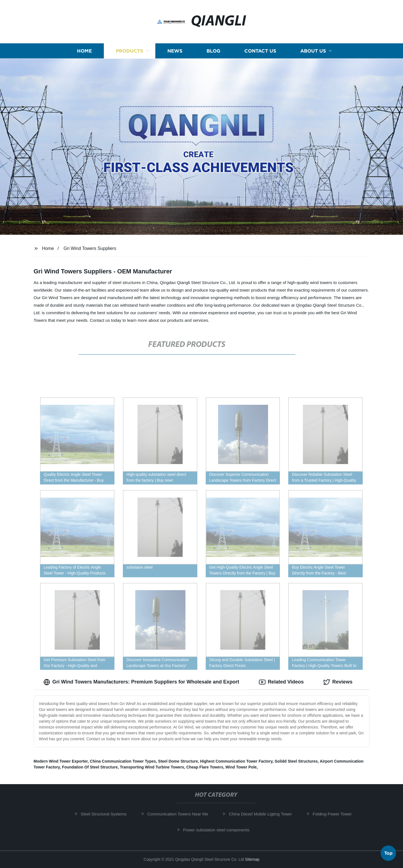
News (175, 51)
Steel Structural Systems (107, 814)
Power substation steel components (220, 830)
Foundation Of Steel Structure (90, 767)
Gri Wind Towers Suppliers (90, 248)
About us (313, 51)
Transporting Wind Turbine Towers (152, 767)
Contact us (260, 51)
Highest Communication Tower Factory (236, 761)
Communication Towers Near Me (181, 814)
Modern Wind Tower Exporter (61, 761)
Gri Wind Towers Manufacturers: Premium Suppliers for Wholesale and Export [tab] (141, 682)
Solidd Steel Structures (296, 761)
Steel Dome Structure (178, 761)
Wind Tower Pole (241, 767)
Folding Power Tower (336, 814)
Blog (213, 51)
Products (130, 51)
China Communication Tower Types (123, 761)
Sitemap (252, 859)
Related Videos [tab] (281, 682)
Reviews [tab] (338, 682)
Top (388, 853)
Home (84, 51)
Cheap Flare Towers (205, 767)
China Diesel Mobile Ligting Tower (264, 814)
